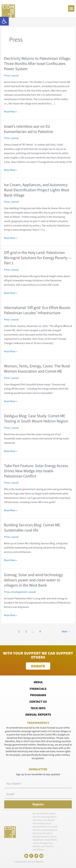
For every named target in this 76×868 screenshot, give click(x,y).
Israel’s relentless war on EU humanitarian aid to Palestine (29, 129)
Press (7, 75)
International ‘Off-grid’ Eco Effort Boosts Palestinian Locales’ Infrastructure (37, 310)
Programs (38, 695)
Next (66, 631)
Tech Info (38, 708)
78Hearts (39, 862)
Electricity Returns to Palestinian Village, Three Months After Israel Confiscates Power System (37, 64)
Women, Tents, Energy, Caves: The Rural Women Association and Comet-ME (37, 369)
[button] (4, 21)
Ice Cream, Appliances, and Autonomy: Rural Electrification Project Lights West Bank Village (37, 190)
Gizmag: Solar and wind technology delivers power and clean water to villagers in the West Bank (33, 580)
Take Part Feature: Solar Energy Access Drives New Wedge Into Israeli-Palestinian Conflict (36, 471)
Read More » (11, 111)
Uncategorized (19, 592)
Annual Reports (38, 714)
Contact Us (38, 702)
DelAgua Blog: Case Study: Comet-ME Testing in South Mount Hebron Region (36, 418)
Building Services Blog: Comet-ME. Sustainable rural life (32, 527)
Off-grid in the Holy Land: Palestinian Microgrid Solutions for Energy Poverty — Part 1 (38, 258)
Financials (38, 689)
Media (38, 682)
